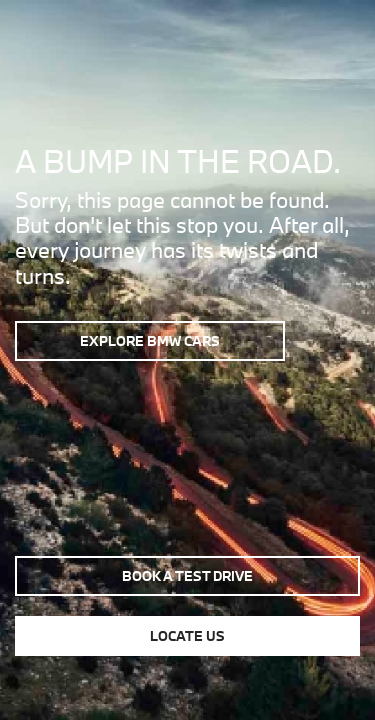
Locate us (187, 636)
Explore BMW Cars (150, 341)
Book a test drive (187, 576)
